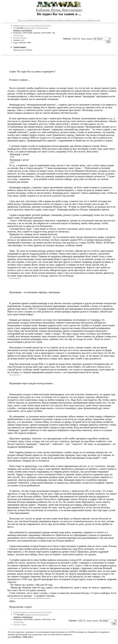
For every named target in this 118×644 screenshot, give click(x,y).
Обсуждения (44, 20)
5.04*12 (76, 39)
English (64, 20)
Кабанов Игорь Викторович (59, 10)
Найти (34, 20)
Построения (84, 20)
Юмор (23, 38)
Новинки (55, 20)
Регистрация (24, 20)
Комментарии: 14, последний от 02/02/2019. (32, 25)
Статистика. (18, 35)
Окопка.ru (95, 20)
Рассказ (17, 38)
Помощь (73, 20)
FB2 (22, 40)
